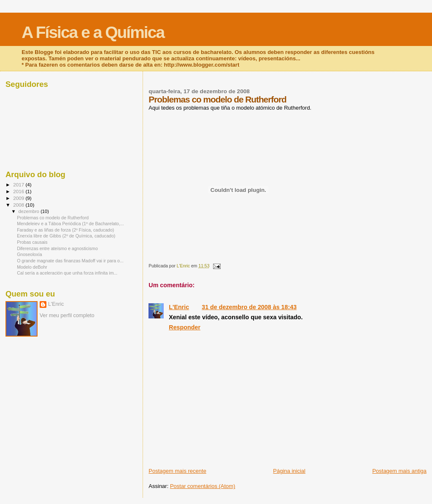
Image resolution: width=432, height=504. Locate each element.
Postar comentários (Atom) (203, 486)
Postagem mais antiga (399, 471)
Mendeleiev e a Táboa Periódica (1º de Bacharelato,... (70, 224)
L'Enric (179, 307)
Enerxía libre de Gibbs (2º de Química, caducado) (66, 236)
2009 (19, 198)
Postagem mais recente (177, 471)
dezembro (30, 211)
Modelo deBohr (32, 267)
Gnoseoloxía (29, 254)
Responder (185, 327)
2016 (19, 191)
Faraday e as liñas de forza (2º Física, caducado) (65, 230)
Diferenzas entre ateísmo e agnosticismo (57, 248)
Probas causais (32, 242)
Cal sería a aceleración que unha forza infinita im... (67, 273)
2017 (19, 185)
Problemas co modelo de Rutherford (53, 218)
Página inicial (289, 471)
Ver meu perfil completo (67, 315)
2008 (19, 205)
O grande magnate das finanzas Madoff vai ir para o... (70, 261)
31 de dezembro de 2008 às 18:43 (249, 307)
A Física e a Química (93, 32)
